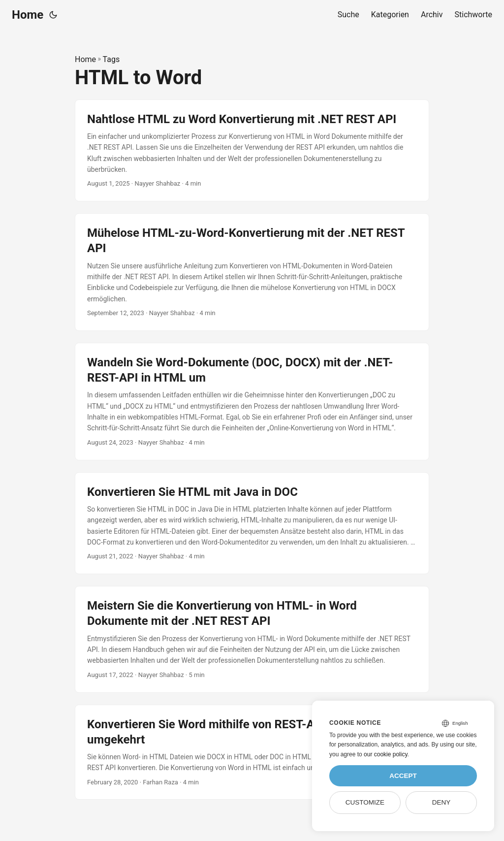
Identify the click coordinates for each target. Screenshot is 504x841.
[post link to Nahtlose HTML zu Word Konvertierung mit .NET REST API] (252, 151)
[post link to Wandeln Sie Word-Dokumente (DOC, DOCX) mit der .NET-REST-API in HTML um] (252, 402)
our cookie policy (386, 754)
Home (28, 15)
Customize (365, 802)
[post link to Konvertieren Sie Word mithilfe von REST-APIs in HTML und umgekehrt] (252, 752)
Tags (111, 59)
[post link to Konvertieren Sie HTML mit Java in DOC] (252, 523)
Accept (403, 776)
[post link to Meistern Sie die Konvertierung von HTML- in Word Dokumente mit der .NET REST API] (252, 639)
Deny (441, 802)
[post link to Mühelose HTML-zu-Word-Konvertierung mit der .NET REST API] (252, 272)
